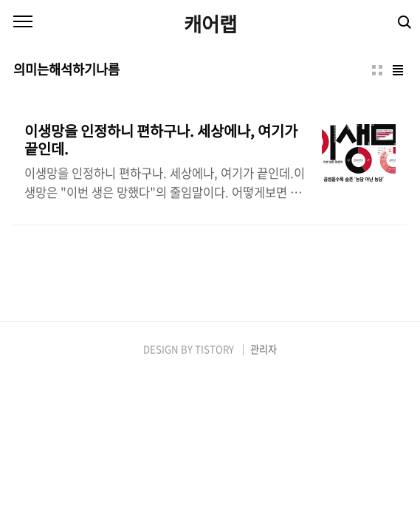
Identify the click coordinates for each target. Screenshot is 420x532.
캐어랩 (210, 23)
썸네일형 (377, 70)
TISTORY (214, 349)
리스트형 (398, 70)
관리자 (264, 349)
